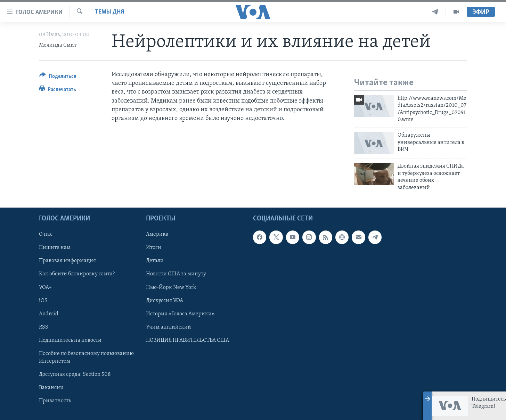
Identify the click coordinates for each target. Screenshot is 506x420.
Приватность (55, 401)
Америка (157, 234)
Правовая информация (67, 261)
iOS (43, 301)
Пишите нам (55, 248)
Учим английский (169, 327)
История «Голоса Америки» (180, 314)
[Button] (58, 77)
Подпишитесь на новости (70, 340)
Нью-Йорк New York (171, 288)
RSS (44, 327)
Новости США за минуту (176, 274)
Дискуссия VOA (165, 301)
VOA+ (45, 288)
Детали (155, 261)
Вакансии (51, 388)
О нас (46, 234)
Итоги (154, 248)
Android (49, 314)
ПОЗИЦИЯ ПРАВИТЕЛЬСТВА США (187, 340)
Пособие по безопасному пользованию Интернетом (86, 357)
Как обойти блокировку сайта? (77, 274)
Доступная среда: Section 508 (75, 374)
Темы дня (109, 12)
